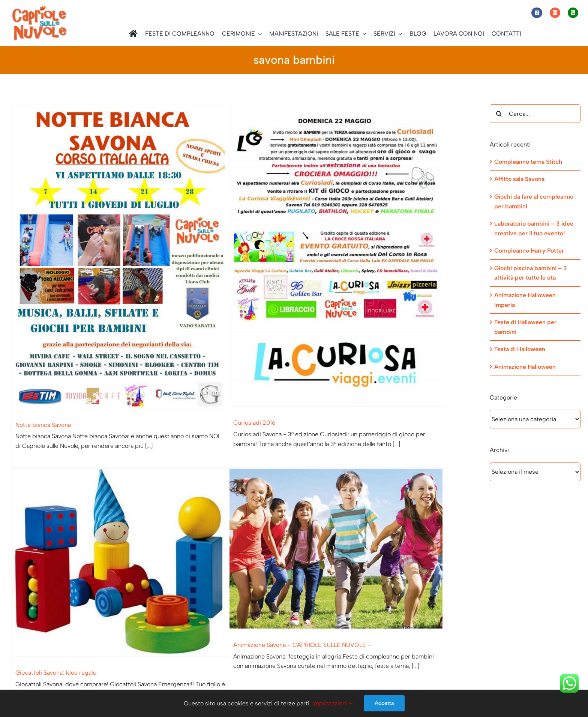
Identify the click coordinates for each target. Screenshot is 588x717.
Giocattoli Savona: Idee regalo (93, 626)
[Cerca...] (535, 114)
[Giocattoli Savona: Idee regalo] (157, 517)
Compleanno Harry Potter (529, 251)
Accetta (384, 703)
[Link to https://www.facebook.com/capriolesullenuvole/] (537, 13)
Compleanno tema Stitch (528, 162)
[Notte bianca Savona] (120, 257)
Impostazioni (332, 703)
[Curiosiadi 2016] (329, 256)
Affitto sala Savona (519, 179)
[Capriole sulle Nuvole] (39, 7)
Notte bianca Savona (43, 425)
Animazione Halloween (525, 367)
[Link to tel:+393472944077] (573, 13)
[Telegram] (415, 678)
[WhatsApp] (399, 678)
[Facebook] (383, 678)
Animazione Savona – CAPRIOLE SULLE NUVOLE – (275, 633)
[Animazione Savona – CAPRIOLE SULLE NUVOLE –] (311, 537)
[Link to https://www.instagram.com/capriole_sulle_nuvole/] (555, 13)
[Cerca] (499, 114)
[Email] (432, 678)
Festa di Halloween (520, 349)
